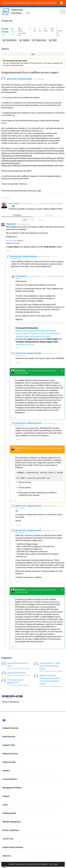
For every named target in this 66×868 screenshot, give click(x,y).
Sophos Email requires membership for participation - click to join (33, 864)
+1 (21, 29)
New (62, 11)
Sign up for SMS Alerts (41, 336)
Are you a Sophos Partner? (26, 334)
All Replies (17, 215)
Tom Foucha (14, 204)
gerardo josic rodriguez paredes (19, 79)
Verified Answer (5, 30)
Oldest (25, 220)
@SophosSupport (23, 336)
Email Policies (11, 40)
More (28, 13)
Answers (49, 215)
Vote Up (7, 251)
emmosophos (21, 276)
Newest (41, 220)
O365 (54, 40)
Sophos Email (41, 40)
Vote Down (10, 251)
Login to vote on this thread (13, 31)
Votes (33, 220)
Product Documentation (49, 334)
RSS (33, 54)
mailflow (26, 40)
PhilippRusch (11, 224)
